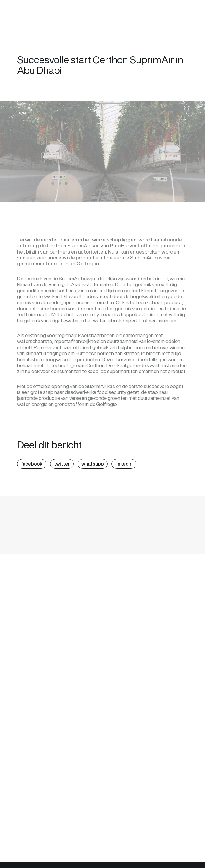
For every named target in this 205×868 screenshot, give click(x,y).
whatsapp (93, 464)
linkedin (124, 464)
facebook (32, 464)
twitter (62, 464)
